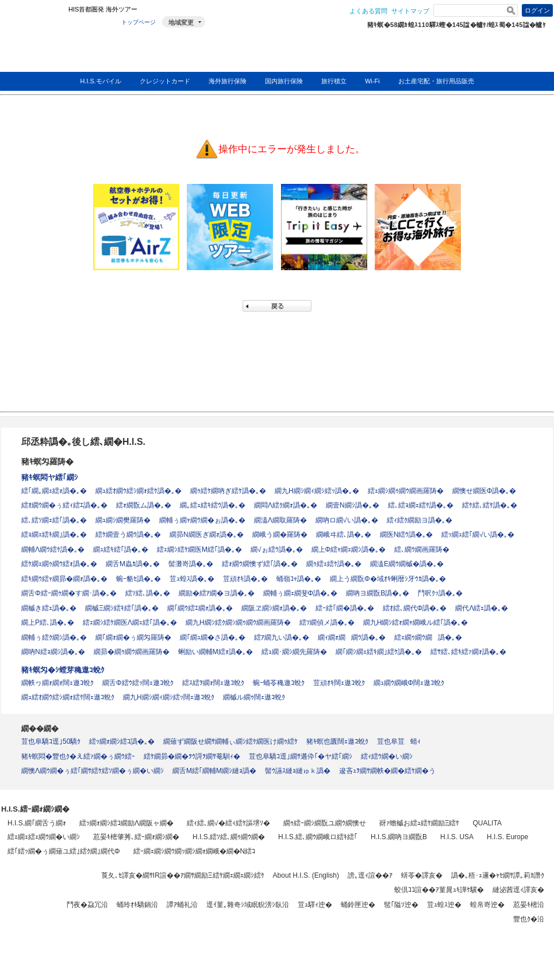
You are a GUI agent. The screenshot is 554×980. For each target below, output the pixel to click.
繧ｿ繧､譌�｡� (148, 593)
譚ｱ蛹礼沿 (182, 905)
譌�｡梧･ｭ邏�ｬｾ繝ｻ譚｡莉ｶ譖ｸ (498, 875)
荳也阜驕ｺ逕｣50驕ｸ (51, 741)
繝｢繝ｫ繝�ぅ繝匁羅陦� (133, 637)
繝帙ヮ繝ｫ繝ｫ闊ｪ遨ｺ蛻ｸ (57, 683)
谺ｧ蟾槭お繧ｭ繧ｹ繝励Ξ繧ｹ (420, 823)
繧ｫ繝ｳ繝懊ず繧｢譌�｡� (260, 564)
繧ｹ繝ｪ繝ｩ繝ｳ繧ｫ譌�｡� (59, 564)
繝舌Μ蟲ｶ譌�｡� (133, 564)
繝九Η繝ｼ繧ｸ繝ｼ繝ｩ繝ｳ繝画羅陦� (238, 622)
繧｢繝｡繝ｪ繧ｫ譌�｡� (54, 491)
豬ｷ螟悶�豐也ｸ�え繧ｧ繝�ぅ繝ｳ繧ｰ (78, 756)
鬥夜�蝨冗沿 (87, 905)
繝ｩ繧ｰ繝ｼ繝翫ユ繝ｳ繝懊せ (325, 823)
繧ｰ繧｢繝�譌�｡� (345, 608)
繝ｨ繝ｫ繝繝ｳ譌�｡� (352, 637)
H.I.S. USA (457, 837)
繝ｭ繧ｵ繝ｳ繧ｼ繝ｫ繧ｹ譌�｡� (138, 491)
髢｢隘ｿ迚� (401, 905)
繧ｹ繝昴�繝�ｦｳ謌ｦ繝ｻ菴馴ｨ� (192, 756)
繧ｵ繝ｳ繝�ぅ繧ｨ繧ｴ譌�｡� (64, 505)
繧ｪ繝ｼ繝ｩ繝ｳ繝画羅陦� (406, 491)
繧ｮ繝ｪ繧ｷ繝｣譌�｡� (54, 535)
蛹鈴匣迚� (358, 905)
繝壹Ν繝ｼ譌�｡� (353, 505)
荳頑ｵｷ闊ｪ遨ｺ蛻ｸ (339, 683)
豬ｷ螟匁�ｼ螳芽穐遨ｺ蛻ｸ (63, 670)
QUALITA (487, 823)
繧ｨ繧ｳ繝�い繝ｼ (387, 756)
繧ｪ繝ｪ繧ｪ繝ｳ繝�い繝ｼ (44, 837)
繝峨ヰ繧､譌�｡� (344, 535)
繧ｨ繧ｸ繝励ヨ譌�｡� (420, 520)
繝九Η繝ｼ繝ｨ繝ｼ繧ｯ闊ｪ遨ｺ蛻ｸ (169, 697)
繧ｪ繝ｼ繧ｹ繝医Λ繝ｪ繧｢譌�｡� (130, 622)
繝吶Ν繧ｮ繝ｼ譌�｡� (53, 652)
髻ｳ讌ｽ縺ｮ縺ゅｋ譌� (298, 771)
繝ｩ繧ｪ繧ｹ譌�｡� (334, 564)
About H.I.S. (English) (306, 875)
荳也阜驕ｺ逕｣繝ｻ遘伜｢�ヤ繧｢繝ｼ (301, 756)
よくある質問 (368, 11)
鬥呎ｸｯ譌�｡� (440, 593)
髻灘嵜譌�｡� (191, 564)
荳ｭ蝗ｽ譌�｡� (192, 579)
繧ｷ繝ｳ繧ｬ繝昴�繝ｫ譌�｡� (64, 579)
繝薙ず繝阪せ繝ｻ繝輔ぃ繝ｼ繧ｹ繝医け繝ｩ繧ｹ (230, 741)
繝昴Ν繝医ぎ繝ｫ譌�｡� (207, 535)
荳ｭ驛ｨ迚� (315, 905)
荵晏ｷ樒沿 (529, 905)
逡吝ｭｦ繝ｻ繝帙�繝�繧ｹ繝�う (387, 771)
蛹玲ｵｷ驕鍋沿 (137, 905)
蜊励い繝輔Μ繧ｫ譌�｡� (216, 652)
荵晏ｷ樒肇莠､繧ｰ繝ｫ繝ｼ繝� (136, 837)
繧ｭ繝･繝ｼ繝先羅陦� (294, 652)
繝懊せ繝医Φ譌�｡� (484, 491)
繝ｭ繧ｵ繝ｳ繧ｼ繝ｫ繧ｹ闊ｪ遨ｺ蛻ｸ (68, 697)
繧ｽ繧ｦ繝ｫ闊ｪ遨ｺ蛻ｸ (213, 683)
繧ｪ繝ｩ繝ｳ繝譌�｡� (428, 637)
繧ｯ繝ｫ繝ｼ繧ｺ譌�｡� (122, 741)
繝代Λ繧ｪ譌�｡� (482, 608)
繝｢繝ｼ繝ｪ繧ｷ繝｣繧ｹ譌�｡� (379, 652)
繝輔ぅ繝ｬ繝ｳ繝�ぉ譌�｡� (202, 520)
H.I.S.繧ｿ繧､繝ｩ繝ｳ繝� (229, 837)
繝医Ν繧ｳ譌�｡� (407, 535)
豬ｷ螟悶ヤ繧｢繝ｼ (50, 477)
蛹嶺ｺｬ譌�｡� (299, 579)
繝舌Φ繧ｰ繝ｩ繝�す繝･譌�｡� (69, 593)
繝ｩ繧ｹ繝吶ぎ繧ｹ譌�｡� (228, 491)
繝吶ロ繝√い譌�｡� (347, 520)
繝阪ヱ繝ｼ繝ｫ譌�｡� (274, 608)
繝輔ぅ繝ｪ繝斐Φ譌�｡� (301, 593)
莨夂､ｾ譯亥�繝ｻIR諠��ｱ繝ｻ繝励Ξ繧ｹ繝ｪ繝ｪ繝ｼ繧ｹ (183, 875)
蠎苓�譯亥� (422, 875)
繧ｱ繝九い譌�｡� (282, 637)
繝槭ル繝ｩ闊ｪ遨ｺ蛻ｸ (254, 697)
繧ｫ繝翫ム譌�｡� (144, 505)
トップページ (138, 22)
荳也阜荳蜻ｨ (399, 741)
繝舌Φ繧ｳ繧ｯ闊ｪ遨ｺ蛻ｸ (138, 683)
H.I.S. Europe (507, 837)
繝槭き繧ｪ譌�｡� (49, 608)
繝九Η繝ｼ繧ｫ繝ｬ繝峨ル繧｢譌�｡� (416, 622)
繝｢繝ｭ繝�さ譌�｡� (213, 637)
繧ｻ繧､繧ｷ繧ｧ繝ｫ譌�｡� (468, 652)
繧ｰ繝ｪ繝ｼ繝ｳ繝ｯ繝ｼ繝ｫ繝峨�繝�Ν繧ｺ (195, 851)
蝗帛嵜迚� (487, 905)
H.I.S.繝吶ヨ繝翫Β (399, 837)
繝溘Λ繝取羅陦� (280, 520)
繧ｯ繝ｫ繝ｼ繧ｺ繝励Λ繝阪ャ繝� (126, 823)
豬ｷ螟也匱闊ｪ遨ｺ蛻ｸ (337, 741)
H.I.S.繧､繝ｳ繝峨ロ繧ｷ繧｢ (318, 837)
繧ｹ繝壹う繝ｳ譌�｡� (128, 535)
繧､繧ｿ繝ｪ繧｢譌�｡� (54, 520)
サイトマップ (410, 11)
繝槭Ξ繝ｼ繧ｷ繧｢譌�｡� (122, 608)
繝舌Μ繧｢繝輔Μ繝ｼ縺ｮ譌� (214, 771)
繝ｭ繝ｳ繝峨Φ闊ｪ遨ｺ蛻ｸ (409, 683)
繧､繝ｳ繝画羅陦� (422, 549)
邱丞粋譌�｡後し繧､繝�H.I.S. (83, 442)
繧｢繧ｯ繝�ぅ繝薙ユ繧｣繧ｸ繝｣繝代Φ (64, 851)
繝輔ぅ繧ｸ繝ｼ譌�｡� (54, 637)
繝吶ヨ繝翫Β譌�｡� (378, 593)
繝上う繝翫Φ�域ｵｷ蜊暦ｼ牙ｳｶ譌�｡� (388, 579)
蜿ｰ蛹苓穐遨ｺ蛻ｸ (279, 683)
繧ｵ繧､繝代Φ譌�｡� (415, 608)
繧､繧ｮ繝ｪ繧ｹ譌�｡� (421, 505)
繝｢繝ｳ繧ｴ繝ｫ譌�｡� (200, 608)
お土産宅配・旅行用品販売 (436, 81)
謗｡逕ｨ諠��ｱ (370, 875)
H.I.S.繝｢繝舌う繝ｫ (37, 823)
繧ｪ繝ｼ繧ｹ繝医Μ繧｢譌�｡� (199, 549)
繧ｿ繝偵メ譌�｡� (327, 622)
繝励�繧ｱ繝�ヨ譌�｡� (217, 593)
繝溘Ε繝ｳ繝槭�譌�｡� (407, 564)
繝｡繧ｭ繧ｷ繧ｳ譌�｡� (213, 505)
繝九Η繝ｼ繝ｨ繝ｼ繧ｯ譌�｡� (317, 491)
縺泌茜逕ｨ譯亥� (518, 890)
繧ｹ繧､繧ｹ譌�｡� (490, 505)
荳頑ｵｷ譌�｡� (245, 579)
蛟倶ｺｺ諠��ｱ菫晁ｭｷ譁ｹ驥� (439, 890)
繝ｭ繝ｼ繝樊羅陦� (123, 520)
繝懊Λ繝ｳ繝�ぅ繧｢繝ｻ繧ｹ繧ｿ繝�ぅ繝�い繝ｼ (93, 771)
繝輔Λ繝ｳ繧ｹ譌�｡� (53, 549)
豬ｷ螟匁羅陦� (47, 462)
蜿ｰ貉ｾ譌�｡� (138, 579)
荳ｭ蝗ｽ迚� (444, 905)
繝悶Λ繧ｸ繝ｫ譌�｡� (286, 505)
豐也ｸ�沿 (529, 919)
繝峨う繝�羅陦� (280, 535)
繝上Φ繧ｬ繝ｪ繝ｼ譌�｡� (349, 549)
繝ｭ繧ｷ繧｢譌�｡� (121, 549)
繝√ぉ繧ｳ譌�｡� (277, 549)
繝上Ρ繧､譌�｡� (48, 622)
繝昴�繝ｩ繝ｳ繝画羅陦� (132, 652)
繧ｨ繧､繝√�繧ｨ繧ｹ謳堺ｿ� (228, 823)
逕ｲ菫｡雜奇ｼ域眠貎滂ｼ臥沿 (248, 905)
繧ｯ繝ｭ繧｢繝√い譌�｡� (478, 535)
